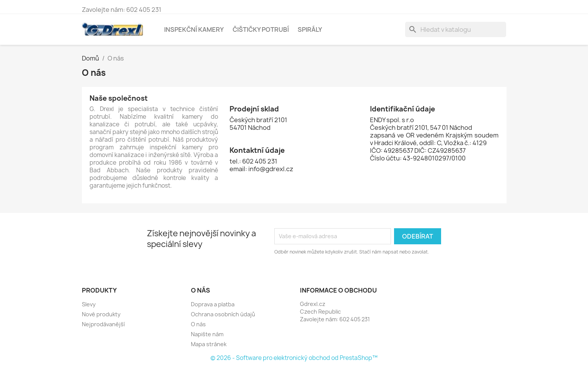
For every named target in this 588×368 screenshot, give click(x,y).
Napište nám (207, 334)
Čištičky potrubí (261, 29)
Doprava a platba (213, 304)
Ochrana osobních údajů (223, 314)
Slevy (89, 304)
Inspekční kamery (194, 29)
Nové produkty (101, 314)
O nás (198, 324)
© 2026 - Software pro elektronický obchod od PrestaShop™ (294, 358)
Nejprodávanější (103, 324)
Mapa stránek (209, 344)
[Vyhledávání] (456, 29)
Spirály (310, 29)
